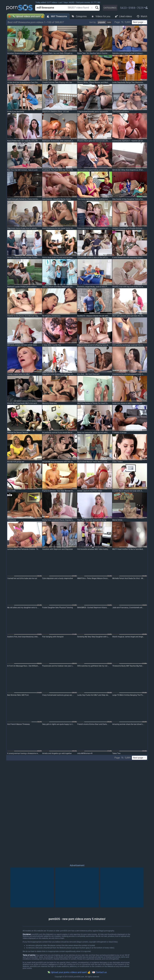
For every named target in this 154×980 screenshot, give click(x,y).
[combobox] (63, 8)
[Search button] (97, 8)
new (109, 22)
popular (102, 22)
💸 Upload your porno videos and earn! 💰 (69, 972)
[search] (60, 8)
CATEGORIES (110, 8)
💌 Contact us (99, 972)
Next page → (139, 22)
